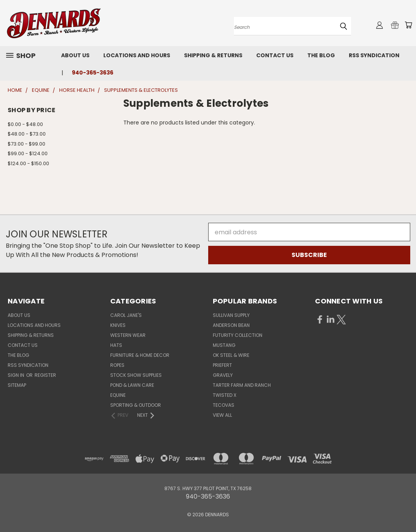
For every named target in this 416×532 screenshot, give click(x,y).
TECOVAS (224, 405)
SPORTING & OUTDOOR (136, 405)
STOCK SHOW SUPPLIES (136, 375)
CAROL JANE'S (126, 315)
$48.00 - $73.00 (27, 134)
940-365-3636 (93, 73)
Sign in (17, 375)
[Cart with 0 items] (408, 25)
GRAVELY (223, 375)
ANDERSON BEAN (231, 325)
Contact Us (275, 55)
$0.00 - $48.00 (25, 124)
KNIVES (118, 325)
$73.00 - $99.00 (27, 144)
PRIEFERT (222, 365)
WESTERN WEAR (128, 335)
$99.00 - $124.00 (28, 153)
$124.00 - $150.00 (28, 163)
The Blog (321, 55)
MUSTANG (224, 345)
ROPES (117, 365)
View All (222, 415)
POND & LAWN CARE (132, 385)
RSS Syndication (374, 55)
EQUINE (118, 395)
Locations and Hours (137, 55)
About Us (75, 55)
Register (45, 375)
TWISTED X (225, 395)
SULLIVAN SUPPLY (231, 315)
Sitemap (17, 385)
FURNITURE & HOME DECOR (140, 355)
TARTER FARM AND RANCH (242, 385)
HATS (116, 345)
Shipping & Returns (213, 55)
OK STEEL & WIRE (231, 355)
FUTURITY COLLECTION (238, 335)
